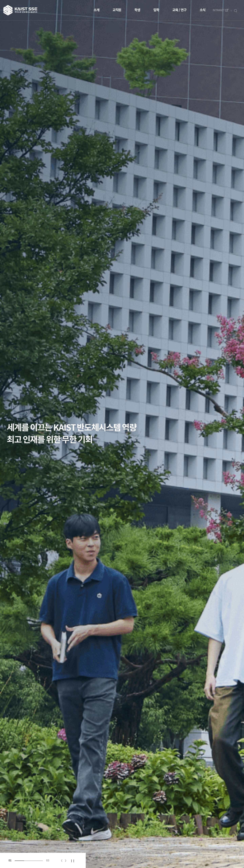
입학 (156, 10)
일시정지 (73, 861)
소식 (202, 10)
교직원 (117, 10)
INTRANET (220, 10)
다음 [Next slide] (66, 861)
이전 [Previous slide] (62, 861)
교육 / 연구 (179, 10)
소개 (96, 10)
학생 (137, 10)
